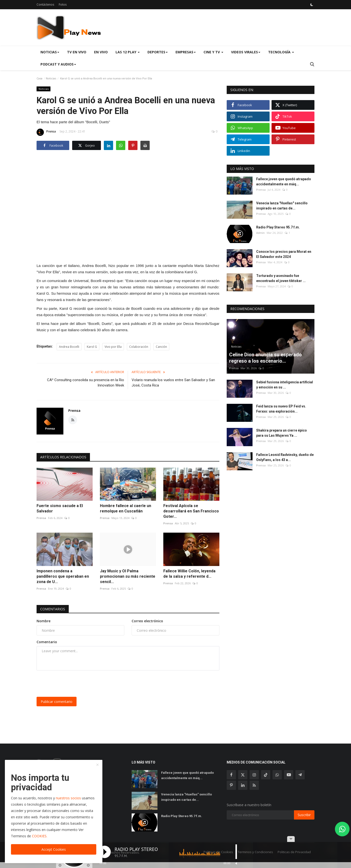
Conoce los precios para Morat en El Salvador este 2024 (284, 254)
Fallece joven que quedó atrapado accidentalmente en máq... (284, 182)
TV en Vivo (77, 52)
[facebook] (231, 775)
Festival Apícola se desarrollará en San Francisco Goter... (191, 511)
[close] (97, 765)
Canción (161, 347)
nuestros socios (68, 798)
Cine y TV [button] (213, 52)
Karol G (92, 347)
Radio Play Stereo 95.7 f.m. (278, 227)
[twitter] (243, 775)
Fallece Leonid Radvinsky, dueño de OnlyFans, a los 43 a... (285, 457)
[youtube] (289, 775)
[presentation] (74, 684)
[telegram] (300, 775)
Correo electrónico (147, 621)
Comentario (47, 642)
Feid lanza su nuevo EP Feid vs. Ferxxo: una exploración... (281, 409)
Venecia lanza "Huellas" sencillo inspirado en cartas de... (282, 206)
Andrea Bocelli (69, 347)
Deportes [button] (158, 52)
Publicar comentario (57, 702)
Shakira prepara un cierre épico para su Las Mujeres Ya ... (282, 433)
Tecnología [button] (281, 52)
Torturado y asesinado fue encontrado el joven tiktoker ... (281, 278)
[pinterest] (231, 785)
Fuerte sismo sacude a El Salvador (60, 508)
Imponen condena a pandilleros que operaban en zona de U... (63, 576)
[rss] (254, 785)
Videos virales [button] (246, 52)
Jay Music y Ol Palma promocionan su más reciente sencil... (128, 576)
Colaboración (139, 347)
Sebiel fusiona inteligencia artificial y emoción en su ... (285, 385)
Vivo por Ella (113, 347)
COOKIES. (40, 836)
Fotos (63, 5)
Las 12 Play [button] (128, 52)
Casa (39, 78)
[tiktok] (266, 775)
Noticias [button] (50, 52)
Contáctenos (45, 5)
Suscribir (304, 815)
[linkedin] (243, 785)
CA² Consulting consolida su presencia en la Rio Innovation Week (86, 383)
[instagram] (254, 775)
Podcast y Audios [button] (58, 64)
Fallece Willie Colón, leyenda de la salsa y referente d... (189, 574)
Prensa (46, 132)
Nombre (44, 621)
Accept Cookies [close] (54, 849)
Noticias (51, 78)
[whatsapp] (277, 775)
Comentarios (53, 609)
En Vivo (101, 52)
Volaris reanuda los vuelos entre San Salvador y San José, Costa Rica (173, 383)
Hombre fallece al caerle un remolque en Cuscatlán (126, 508)
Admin (260, 233)
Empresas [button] (186, 52)
